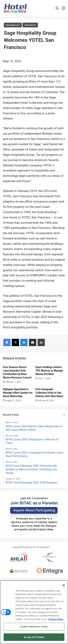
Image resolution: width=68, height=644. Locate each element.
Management (13, 25)
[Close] (64, 587)
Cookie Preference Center (34, 628)
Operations (30, 25)
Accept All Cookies (34, 639)
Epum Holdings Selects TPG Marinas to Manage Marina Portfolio (49, 371)
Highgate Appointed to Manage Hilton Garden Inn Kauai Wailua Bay (18, 393)
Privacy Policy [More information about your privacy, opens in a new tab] (56, 621)
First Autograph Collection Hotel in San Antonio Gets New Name (49, 393)
